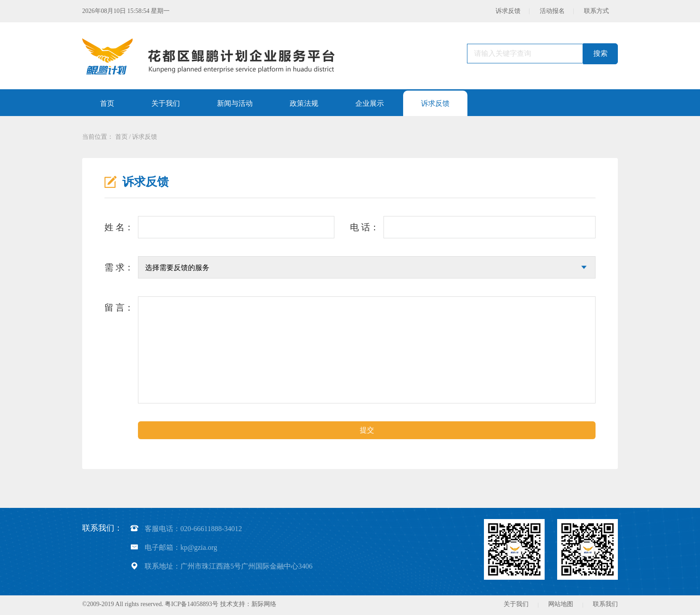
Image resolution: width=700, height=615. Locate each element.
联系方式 (596, 11)
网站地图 (561, 604)
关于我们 (516, 604)
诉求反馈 (508, 11)
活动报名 (552, 11)
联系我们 (605, 604)
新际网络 (264, 604)
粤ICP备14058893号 (192, 604)
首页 (121, 137)
